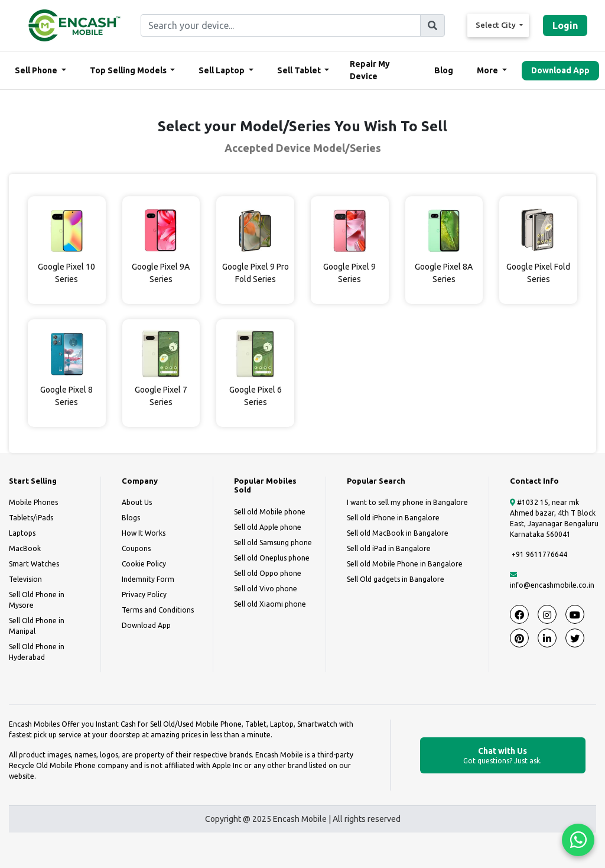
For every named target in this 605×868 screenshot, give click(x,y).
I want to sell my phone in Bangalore (407, 502)
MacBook (25, 548)
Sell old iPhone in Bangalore (393, 518)
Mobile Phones (33, 502)
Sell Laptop (222, 70)
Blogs (131, 518)
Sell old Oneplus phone (272, 558)
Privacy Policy (144, 595)
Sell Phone (37, 70)
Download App (560, 70)
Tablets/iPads (31, 518)
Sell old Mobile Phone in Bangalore (405, 564)
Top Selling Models (129, 70)
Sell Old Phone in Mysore (37, 600)
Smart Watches (34, 564)
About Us (137, 502)
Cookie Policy (144, 564)
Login (565, 25)
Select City (497, 25)
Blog (444, 70)
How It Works (144, 533)
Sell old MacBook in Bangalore (398, 533)
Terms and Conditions (158, 610)
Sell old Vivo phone (266, 589)
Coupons (136, 548)
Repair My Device (370, 70)
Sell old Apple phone (268, 527)
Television (25, 579)
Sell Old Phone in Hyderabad (37, 652)
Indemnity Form (148, 579)
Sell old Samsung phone (273, 542)
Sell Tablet (300, 70)
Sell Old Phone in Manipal (37, 626)
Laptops (22, 533)
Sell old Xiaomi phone (270, 604)
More (488, 70)
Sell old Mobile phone (270, 512)
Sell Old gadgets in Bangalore (396, 579)
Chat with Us (503, 756)
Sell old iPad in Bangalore (389, 548)
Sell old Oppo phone (268, 573)
